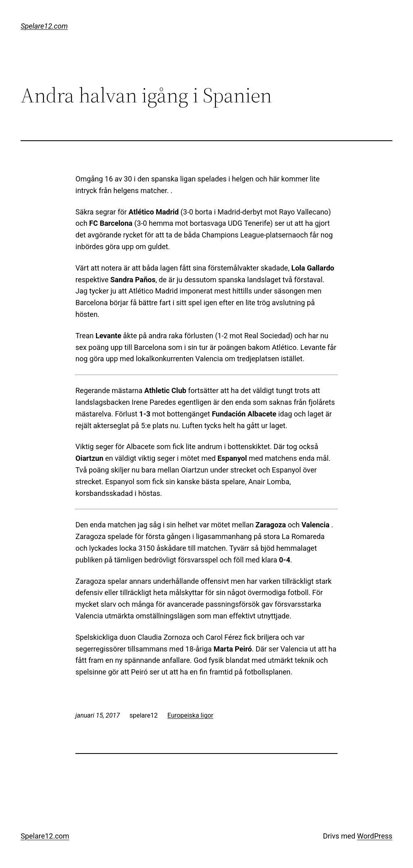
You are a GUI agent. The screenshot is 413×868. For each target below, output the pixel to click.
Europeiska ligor (190, 715)
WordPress (374, 836)
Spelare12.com (44, 26)
